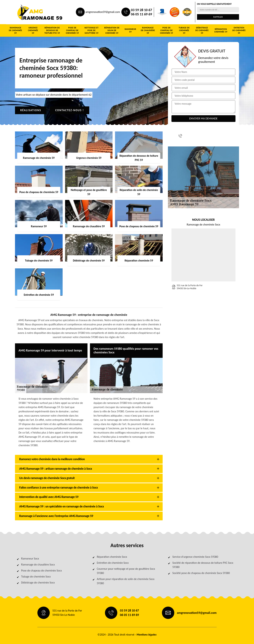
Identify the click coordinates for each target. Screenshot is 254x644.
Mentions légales (146, 635)
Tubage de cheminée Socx (36, 577)
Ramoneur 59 (130, 30)
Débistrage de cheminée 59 (202, 30)
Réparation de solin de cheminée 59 (112, 30)
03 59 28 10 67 (141, 10)
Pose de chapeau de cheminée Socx (41, 571)
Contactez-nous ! (70, 110)
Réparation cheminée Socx (112, 557)
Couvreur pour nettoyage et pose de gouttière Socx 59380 (126, 571)
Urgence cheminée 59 (33, 30)
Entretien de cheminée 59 (239, 30)
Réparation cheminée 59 (221, 30)
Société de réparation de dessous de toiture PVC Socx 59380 (203, 565)
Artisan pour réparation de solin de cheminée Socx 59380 (126, 581)
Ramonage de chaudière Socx (38, 565)
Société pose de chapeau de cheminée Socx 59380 (201, 573)
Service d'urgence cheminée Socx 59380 (195, 557)
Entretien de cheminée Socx (113, 563)
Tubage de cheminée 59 (184, 30)
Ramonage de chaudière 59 (148, 30)
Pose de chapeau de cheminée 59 (72, 30)
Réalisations (31, 110)
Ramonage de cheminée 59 (15, 30)
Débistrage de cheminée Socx (38, 583)
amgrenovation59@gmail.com (103, 12)
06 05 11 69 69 (141, 14)
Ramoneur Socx (30, 559)
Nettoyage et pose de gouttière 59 (92, 30)
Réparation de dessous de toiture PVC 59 (52, 30)
